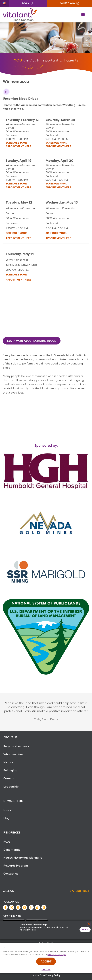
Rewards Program (16, 866)
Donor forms (12, 850)
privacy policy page (56, 955)
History (8, 762)
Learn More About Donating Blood (32, 341)
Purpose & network (16, 746)
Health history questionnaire (23, 858)
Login (26, 3)
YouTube (25, 907)
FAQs (7, 842)
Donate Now (67, 3)
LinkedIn (31, 907)
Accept (46, 961)
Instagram (18, 907)
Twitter (12, 907)
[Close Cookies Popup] (5, 947)
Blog (6, 818)
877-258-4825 (79, 891)
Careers (9, 778)
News (7, 810)
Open (85, 930)
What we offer (13, 754)
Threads (44, 907)
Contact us (11, 874)
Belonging (10, 770)
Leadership (11, 787)
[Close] (89, 924)
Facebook (5, 907)
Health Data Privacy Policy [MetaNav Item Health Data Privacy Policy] (46, 975)
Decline (46, 969)
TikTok (38, 907)
